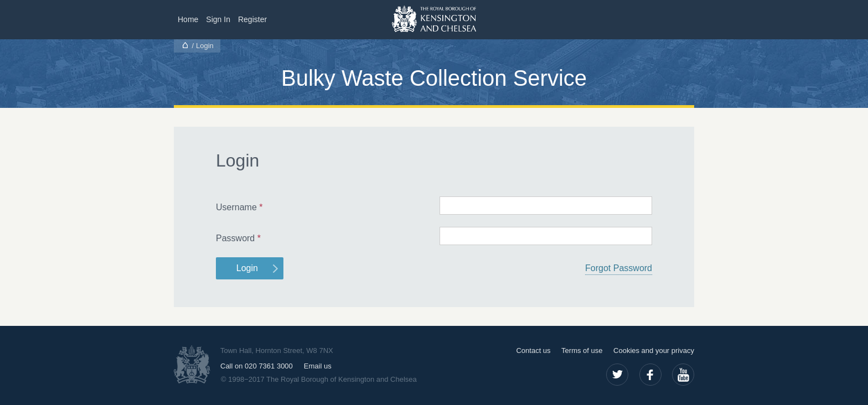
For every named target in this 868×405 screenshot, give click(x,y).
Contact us (533, 351)
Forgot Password (619, 268)
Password (238, 238)
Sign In (218, 19)
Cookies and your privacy (654, 351)
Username (239, 207)
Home (188, 19)
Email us (318, 366)
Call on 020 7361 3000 (257, 366)
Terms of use (582, 351)
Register (252, 19)
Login (247, 268)
